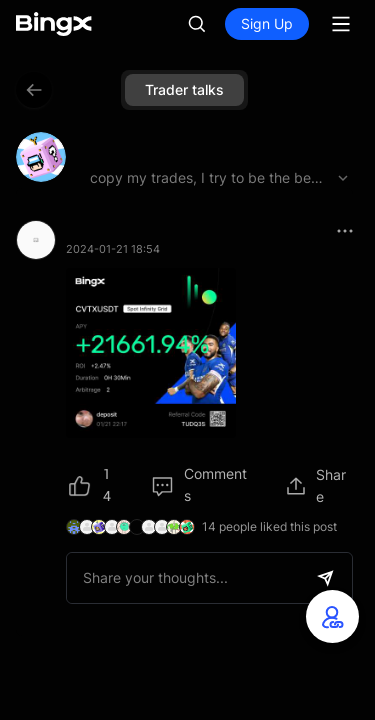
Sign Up (267, 23)
